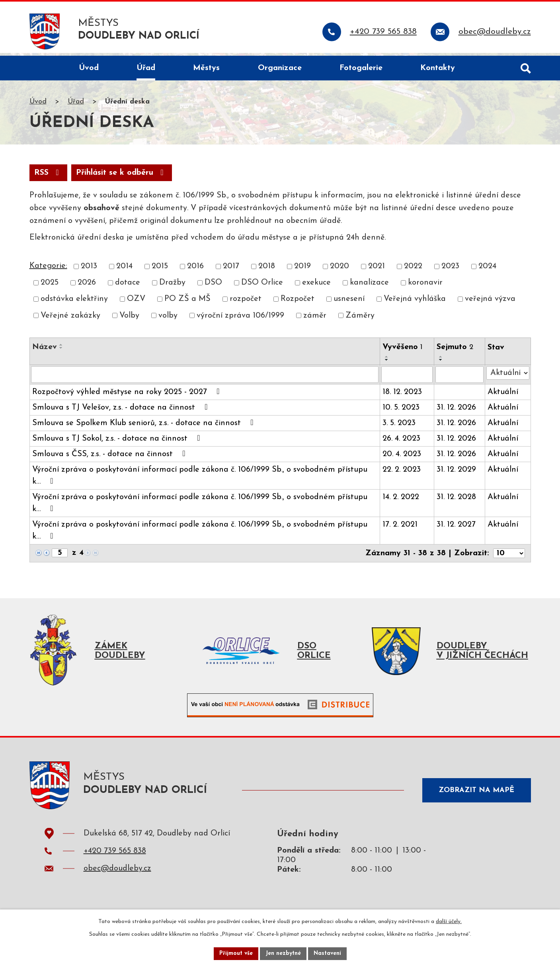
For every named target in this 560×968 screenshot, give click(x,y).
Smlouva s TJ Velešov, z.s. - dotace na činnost (122, 410)
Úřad (76, 105)
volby (168, 319)
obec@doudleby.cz (117, 874)
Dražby (172, 286)
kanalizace (369, 286)
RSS (48, 176)
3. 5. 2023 (399, 426)
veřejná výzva (490, 302)
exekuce (316, 286)
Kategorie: (48, 269)
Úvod (38, 105)
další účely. (449, 922)
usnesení (349, 302)
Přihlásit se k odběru (122, 176)
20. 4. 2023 (401, 457)
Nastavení (327, 953)
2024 (487, 269)
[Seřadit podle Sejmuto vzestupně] (441, 360)
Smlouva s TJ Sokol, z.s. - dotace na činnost (118, 441)
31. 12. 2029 (456, 473)
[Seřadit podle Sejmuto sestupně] (441, 363)
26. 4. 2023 (401, 442)
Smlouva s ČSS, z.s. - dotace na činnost (111, 457)
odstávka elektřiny (74, 302)
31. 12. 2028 (456, 500)
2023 (450, 269)
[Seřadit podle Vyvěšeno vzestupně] (386, 360)
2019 (302, 269)
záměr (315, 319)
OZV (136, 302)
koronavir (425, 286)
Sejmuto (455, 350)
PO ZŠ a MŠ (187, 302)
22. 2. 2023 (401, 473)
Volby (129, 319)
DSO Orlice (262, 286)
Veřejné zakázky (70, 319)
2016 (195, 269)
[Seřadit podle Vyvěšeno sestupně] (386, 363)
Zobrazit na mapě (476, 793)
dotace (128, 286)
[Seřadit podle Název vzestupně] (61, 348)
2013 (89, 269)
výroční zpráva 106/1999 (240, 319)
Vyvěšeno (402, 350)
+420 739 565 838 (115, 857)
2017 (231, 269)
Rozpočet (298, 302)
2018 (267, 269)
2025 (50, 286)
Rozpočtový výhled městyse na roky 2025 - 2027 (128, 395)
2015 (160, 269)
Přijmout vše (236, 953)
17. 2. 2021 (400, 528)
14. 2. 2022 (400, 500)
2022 (413, 269)
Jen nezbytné (283, 953)
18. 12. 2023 (402, 395)
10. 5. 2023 (401, 411)
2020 (340, 269)
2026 (87, 286)
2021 (377, 269)
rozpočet (246, 302)
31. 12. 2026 (456, 411)
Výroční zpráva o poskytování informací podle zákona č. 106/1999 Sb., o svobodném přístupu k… (200, 479)
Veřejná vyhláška (415, 302)
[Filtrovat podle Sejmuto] (460, 378)
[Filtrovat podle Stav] (508, 376)
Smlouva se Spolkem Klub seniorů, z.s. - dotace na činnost (145, 426)
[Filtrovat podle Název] (205, 378)
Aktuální (503, 395)
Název (45, 350)
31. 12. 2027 (456, 528)
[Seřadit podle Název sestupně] (61, 351)
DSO (213, 286)
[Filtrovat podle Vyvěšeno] (407, 378)
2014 (124, 269)
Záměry (360, 319)
